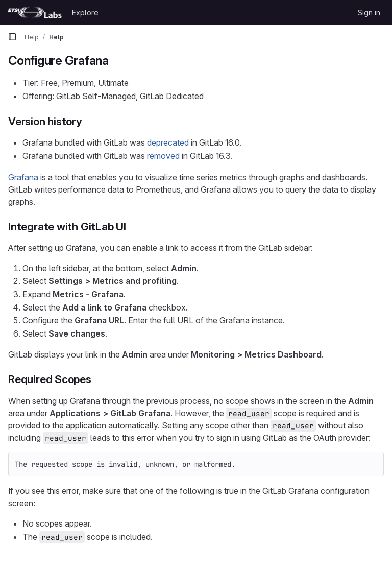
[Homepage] (35, 12)
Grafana (23, 177)
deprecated (168, 142)
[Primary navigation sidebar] (12, 37)
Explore (85, 13)
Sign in (369, 13)
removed (163, 156)
